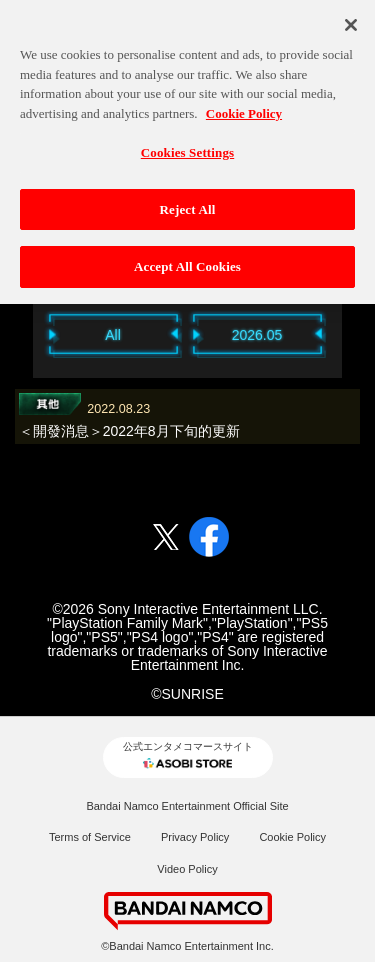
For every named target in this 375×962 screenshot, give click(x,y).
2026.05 (257, 335)
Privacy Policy (195, 837)
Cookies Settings (187, 146)
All (113, 335)
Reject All (188, 202)
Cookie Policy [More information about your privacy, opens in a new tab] (244, 106)
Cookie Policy (292, 837)
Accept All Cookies (187, 260)
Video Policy (187, 869)
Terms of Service (90, 837)
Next (353, 333)
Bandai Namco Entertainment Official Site (187, 806)
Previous (23, 333)
